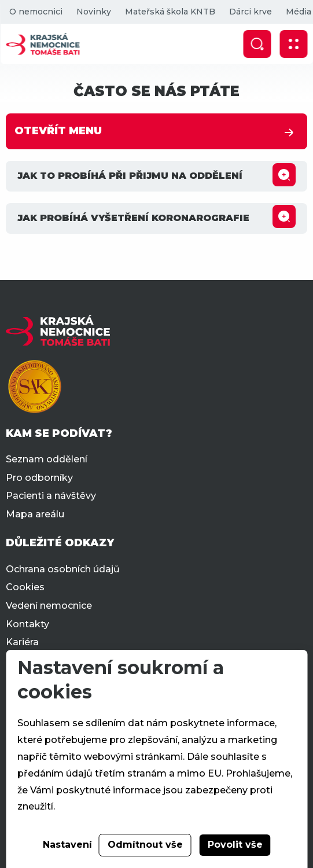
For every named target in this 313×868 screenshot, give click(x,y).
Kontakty (27, 624)
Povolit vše (235, 845)
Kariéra (22, 642)
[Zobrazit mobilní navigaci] (293, 44)
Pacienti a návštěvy (51, 496)
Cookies (25, 587)
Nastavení (67, 845)
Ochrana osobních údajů (63, 569)
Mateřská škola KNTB (170, 12)
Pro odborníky (39, 478)
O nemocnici (35, 12)
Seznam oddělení (47, 459)
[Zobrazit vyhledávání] (257, 44)
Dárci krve (250, 12)
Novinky (93, 12)
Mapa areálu (35, 514)
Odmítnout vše (145, 845)
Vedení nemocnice (49, 606)
